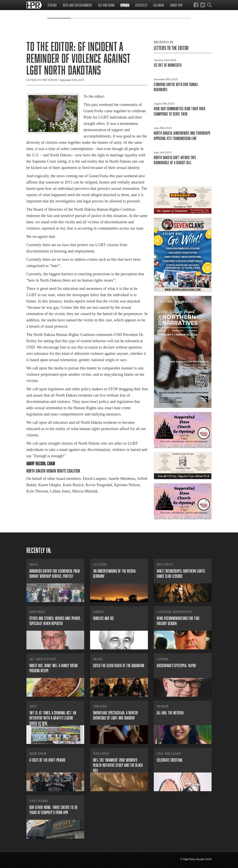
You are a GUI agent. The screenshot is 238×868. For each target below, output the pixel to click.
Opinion (125, 5)
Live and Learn (169, 754)
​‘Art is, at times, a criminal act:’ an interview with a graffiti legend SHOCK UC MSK (53, 718)
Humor (163, 706)
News (34, 565)
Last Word (39, 801)
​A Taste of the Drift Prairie (48, 760)
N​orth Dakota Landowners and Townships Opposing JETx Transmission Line (182, 136)
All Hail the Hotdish (170, 713)
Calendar (159, 5)
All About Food (42, 659)
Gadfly (99, 612)
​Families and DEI (104, 618)
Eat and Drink (106, 5)
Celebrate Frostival (170, 760)
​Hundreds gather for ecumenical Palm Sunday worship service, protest (55, 574)
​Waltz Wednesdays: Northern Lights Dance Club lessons (181, 574)
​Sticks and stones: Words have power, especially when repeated (55, 621)
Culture (100, 565)
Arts (33, 706)
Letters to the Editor (171, 48)
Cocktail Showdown (174, 612)
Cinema (163, 659)
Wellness (101, 754)
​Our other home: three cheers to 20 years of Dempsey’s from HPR (53, 810)
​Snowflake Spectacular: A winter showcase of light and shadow (116, 715)
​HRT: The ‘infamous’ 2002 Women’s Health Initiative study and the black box (118, 765)
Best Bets (165, 565)
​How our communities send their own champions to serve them (179, 111)
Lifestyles (141, 5)
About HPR (176, 5)
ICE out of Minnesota (168, 65)
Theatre (100, 706)
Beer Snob (38, 754)
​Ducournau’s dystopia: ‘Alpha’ (176, 665)
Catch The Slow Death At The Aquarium (119, 665)
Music (98, 659)
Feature (52, 5)
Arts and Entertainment (78, 5)
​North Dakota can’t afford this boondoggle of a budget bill (175, 160)
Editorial (37, 612)
